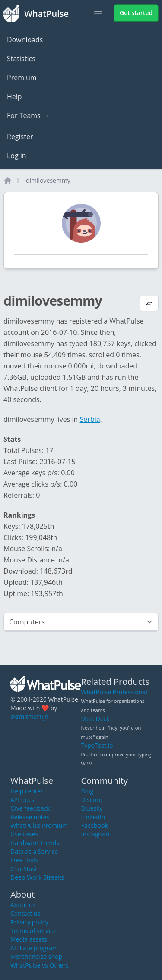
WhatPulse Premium (39, 826)
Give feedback (30, 808)
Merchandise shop (36, 957)
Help (14, 97)
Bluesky (92, 808)
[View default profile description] (149, 304)
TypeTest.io (97, 745)
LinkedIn (93, 817)
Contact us (25, 913)
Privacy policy (29, 922)
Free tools (24, 860)
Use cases (24, 834)
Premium (22, 78)
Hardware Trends (35, 843)
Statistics (21, 59)
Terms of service (33, 931)
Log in (17, 156)
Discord (92, 800)
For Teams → (28, 115)
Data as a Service (34, 851)
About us (23, 905)
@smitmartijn (29, 716)
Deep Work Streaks (37, 877)
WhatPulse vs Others (40, 965)
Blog (87, 791)
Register (20, 137)
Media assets (29, 939)
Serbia (90, 419)
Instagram (95, 834)
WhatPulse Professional (114, 692)
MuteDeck (95, 719)
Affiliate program (34, 948)
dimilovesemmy (48, 180)
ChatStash (25, 869)
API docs (22, 800)
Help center (27, 791)
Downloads (25, 40)
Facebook (95, 826)
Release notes (30, 817)
